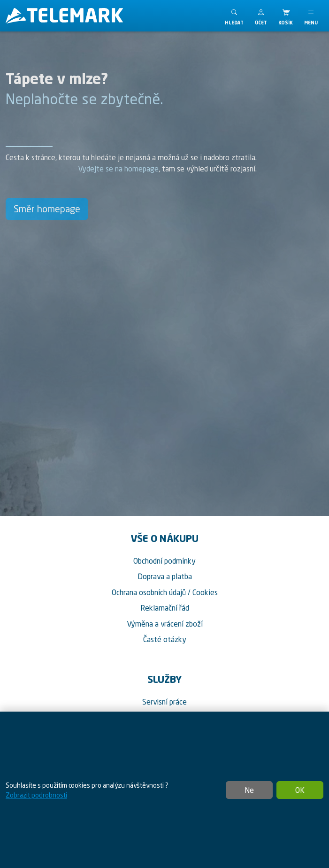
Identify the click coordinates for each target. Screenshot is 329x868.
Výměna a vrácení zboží (165, 624)
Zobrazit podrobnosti (36, 795)
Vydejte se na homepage (118, 169)
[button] (261, 16)
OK (300, 790)
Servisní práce (164, 702)
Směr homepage (47, 209)
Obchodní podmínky (164, 561)
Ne (249, 790)
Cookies (205, 592)
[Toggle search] (234, 16)
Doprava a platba (165, 576)
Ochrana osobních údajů (149, 592)
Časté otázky (165, 639)
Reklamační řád (165, 608)
